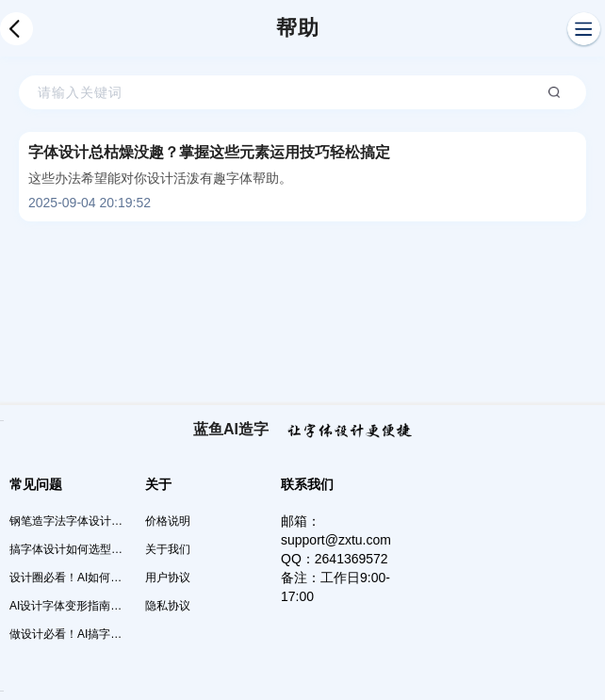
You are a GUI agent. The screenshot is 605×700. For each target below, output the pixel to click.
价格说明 (168, 521)
